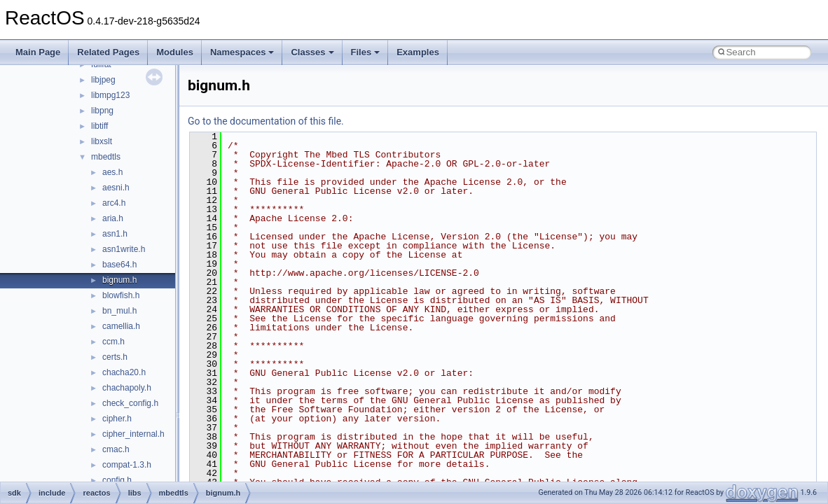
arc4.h (114, 203)
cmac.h (116, 449)
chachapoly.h (127, 388)
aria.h (113, 218)
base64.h (119, 265)
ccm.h (113, 342)
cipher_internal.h (133, 434)
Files (366, 52)
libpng (102, 111)
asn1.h (115, 234)
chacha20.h (124, 372)
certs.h (115, 357)
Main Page (38, 52)
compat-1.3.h (127, 465)
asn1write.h (124, 249)
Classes (312, 52)
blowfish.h (121, 295)
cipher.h (117, 419)
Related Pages (108, 52)
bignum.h (119, 280)
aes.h (112, 172)
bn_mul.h (119, 311)
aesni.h (116, 188)
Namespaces (242, 52)
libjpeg (103, 80)
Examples (418, 52)
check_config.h (130, 403)
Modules (175, 52)
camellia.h (121, 326)
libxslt (102, 141)
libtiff (99, 126)
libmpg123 (110, 95)
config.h (117, 480)
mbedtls (106, 157)
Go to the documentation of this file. (266, 121)
